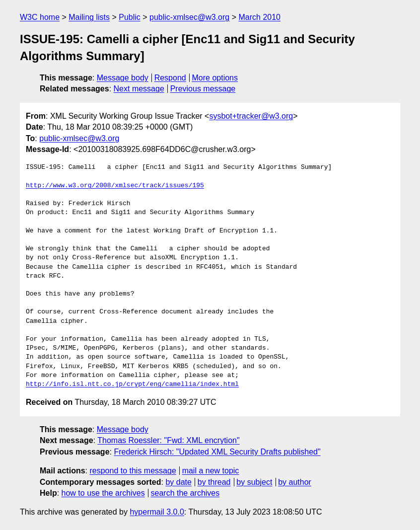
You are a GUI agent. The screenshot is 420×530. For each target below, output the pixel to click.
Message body (123, 78)
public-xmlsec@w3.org (189, 17)
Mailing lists (89, 17)
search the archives (185, 493)
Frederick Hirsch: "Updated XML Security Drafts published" (217, 452)
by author (295, 482)
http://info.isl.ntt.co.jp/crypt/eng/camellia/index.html (132, 384)
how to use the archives (103, 493)
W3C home (40, 17)
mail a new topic (211, 471)
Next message (139, 89)
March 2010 (259, 17)
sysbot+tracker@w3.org (251, 116)
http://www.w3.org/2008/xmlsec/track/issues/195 (115, 186)
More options (215, 78)
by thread (214, 482)
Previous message (203, 89)
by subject (254, 482)
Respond (170, 78)
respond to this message (133, 471)
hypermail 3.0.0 (157, 512)
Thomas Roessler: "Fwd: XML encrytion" (168, 440)
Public (130, 17)
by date (178, 482)
